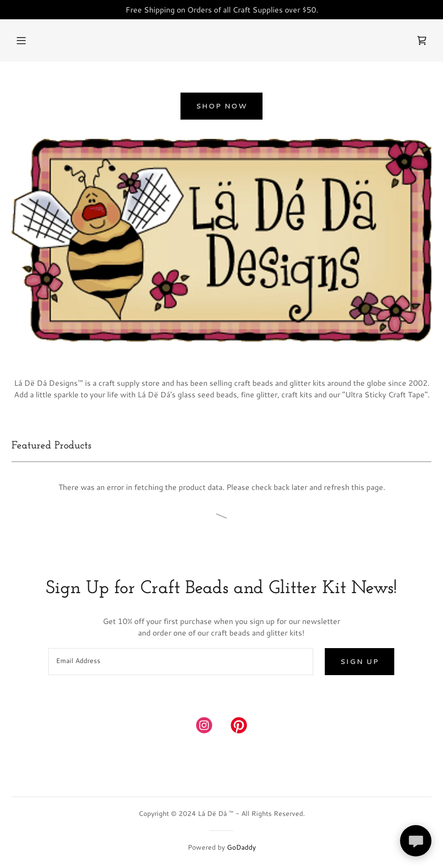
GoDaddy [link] (241, 847)
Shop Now (221, 106)
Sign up (360, 662)
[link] (422, 41)
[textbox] (181, 662)
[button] (21, 41)
